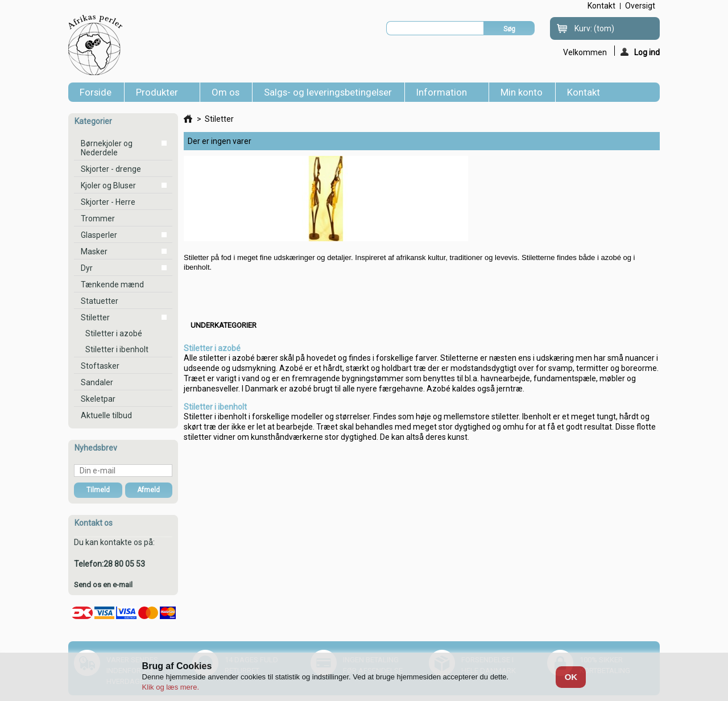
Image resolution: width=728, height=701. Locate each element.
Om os (226, 92)
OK (571, 677)
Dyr (87, 268)
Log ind (640, 52)
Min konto (522, 92)
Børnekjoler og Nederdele (107, 148)
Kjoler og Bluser (108, 185)
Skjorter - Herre (108, 202)
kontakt (601, 6)
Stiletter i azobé (114, 333)
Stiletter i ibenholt (117, 349)
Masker (94, 251)
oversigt (640, 6)
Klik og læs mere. (171, 687)
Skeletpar (98, 399)
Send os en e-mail (103, 585)
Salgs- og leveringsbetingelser (328, 92)
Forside (96, 92)
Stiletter (95, 317)
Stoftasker (100, 366)
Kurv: (594, 28)
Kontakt (584, 92)
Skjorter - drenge (111, 169)
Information (444, 94)
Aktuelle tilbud (106, 415)
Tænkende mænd (112, 284)
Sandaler (97, 382)
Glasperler (99, 235)
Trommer (98, 218)
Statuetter (100, 301)
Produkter (159, 94)
